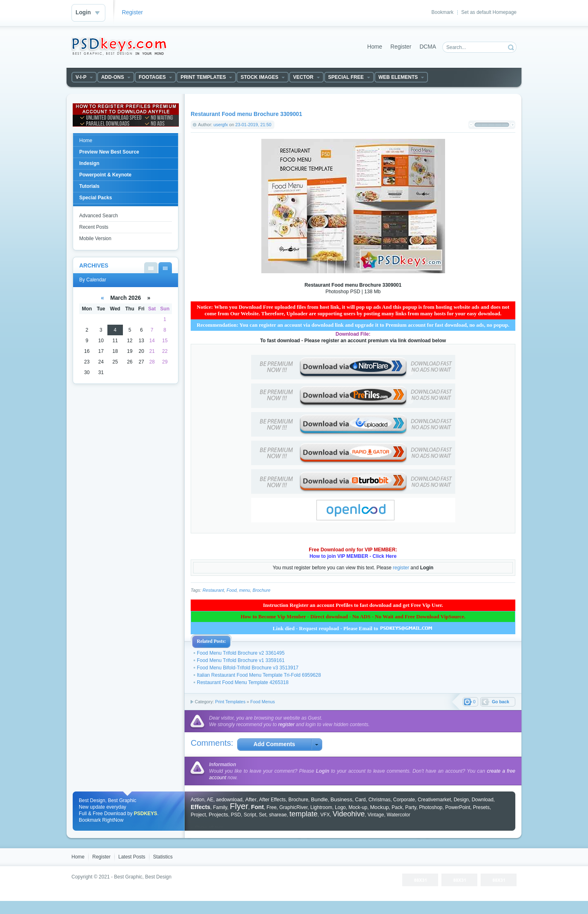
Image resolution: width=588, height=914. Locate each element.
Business (341, 799)
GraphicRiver (293, 807)
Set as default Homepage (489, 12)
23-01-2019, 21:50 (253, 125)
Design (461, 800)
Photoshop (431, 807)
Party (411, 807)
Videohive (349, 814)
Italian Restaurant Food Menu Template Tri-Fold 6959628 (259, 675)
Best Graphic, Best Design (143, 877)
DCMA (428, 47)
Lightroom (321, 807)
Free (272, 807)
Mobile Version (95, 239)
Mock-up (358, 807)
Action (197, 800)
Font (257, 807)
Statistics (163, 857)
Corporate (404, 800)
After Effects (272, 800)
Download (482, 800)
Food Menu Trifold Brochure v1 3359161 (241, 660)
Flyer (239, 806)
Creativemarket (434, 800)
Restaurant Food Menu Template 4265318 (243, 682)
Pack (397, 807)
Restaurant (213, 590)
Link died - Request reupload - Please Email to (353, 628)
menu (244, 590)
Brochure (261, 590)
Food (232, 590)
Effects (200, 807)
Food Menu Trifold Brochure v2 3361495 (241, 653)
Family (220, 807)
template (304, 814)
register (401, 568)
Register (133, 12)
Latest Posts (132, 857)
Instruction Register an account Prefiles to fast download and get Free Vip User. (353, 605)
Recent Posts (94, 227)
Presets (481, 807)
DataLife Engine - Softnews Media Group (119, 46)
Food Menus (263, 702)
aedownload (229, 800)
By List (151, 268)
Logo (340, 807)
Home (375, 47)
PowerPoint (458, 807)
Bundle (320, 799)
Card (360, 800)
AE (210, 800)
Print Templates (230, 702)
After (251, 799)
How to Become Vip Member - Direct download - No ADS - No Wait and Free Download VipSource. (353, 616)
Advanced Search (99, 216)
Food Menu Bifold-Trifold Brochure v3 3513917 (248, 668)
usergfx (221, 125)
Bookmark (443, 12)
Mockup (379, 807)
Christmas (379, 800)
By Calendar (165, 268)
